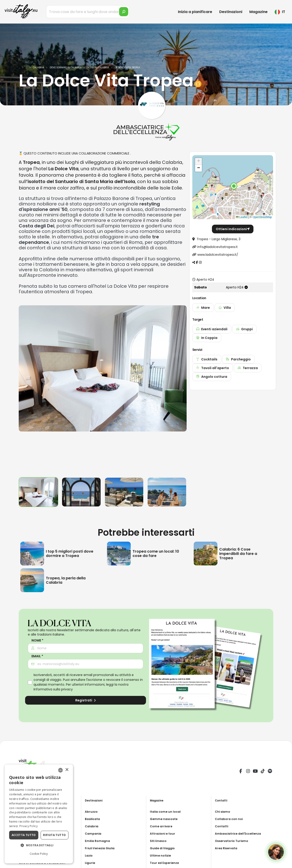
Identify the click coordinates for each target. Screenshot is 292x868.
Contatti (222, 826)
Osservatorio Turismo (233, 841)
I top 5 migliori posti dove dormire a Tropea (70, 554)
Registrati (86, 700)
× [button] (67, 770)
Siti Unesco (159, 841)
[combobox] (60, 770)
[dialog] (39, 814)
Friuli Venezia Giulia (101, 848)
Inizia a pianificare (195, 12)
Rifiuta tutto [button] (54, 835)
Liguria (91, 863)
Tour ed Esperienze (166, 863)
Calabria (92, 826)
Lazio (89, 855)
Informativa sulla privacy (53, 689)
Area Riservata (227, 848)
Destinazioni (231, 12)
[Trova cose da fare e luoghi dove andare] (88, 12)
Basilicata (93, 819)
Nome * (37, 640)
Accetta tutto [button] (24, 835)
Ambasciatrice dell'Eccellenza (240, 833)
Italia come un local (166, 812)
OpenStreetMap (262, 217)
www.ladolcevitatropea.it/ (218, 255)
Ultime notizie (162, 855)
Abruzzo (92, 812)
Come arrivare (162, 826)
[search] (124, 12)
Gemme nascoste (165, 819)
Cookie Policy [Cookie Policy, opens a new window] (39, 854)
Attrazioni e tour (164, 833)
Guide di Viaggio (164, 848)
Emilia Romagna (98, 841)
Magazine (258, 12)
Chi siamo (223, 812)
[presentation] (24, 389)
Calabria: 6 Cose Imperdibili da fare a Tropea (238, 554)
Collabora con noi (230, 819)
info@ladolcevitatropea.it (218, 247)
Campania (94, 833)
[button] (234, 186)
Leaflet (242, 217)
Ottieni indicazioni (233, 229)
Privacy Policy (29, 826)
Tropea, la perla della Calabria (66, 580)
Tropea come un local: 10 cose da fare (156, 554)
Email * (37, 656)
